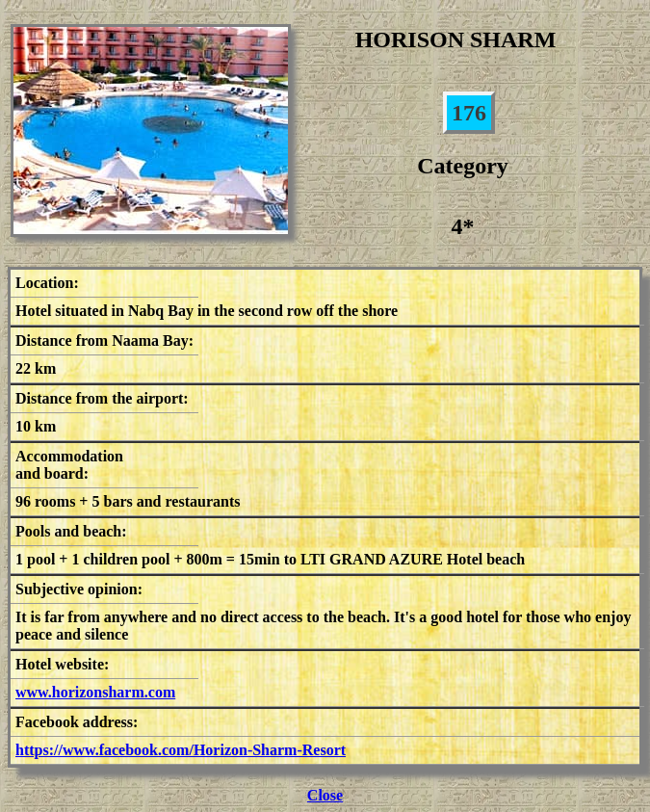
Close (325, 795)
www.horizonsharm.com (95, 692)
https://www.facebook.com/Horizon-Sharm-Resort (181, 750)
